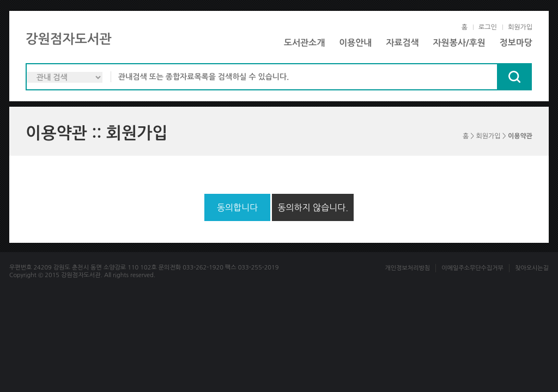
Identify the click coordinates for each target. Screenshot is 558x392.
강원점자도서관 (69, 39)
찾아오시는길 (532, 268)
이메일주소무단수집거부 (472, 268)
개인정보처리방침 (407, 268)
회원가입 (520, 27)
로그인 (488, 27)
